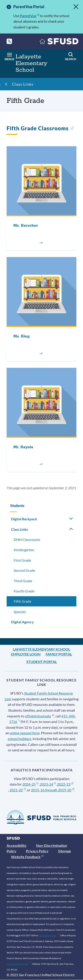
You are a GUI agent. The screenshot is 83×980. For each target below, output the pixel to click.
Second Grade (24, 570)
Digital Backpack (24, 519)
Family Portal (59, 654)
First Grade (22, 560)
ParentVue (30, 16)
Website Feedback (27, 857)
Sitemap (64, 851)
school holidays (19, 739)
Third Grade (23, 581)
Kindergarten (24, 550)
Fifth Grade (22, 601)
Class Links (23, 84)
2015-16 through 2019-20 (53, 790)
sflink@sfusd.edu (40, 716)
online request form (25, 733)
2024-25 (30, 784)
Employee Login (26, 654)
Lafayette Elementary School (41, 649)
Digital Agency (22, 622)
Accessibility (17, 845)
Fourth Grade (24, 591)
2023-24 (48, 784)
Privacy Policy (37, 851)
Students (17, 506)
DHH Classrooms (27, 539)
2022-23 (65, 784)
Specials (20, 612)
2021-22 (18, 790)
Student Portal (42, 662)
